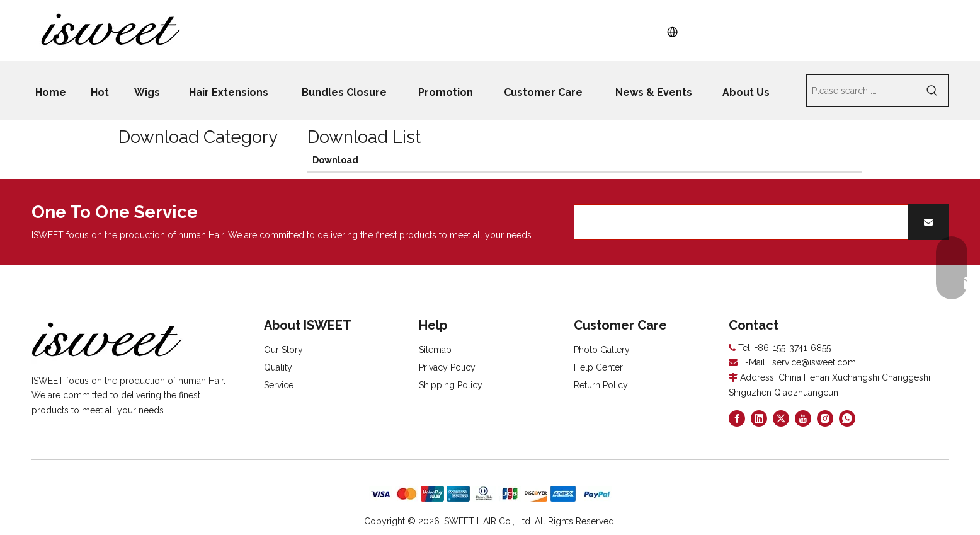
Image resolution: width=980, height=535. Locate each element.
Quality (278, 367)
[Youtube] (803, 418)
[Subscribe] (928, 222)
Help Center (598, 367)
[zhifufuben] (490, 494)
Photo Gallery (602, 350)
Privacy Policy (447, 367)
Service (279, 385)
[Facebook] (737, 418)
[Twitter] (781, 418)
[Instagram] (825, 418)
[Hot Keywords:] (932, 91)
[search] (738, 222)
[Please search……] (862, 91)
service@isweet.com (814, 362)
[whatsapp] (847, 418)
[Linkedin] (759, 418)
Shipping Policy (451, 385)
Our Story (283, 350)
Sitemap (435, 350)
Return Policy (601, 385)
